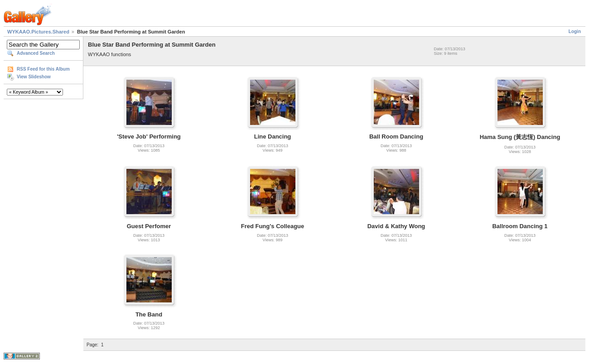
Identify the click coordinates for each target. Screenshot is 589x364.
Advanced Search (36, 53)
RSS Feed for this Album (43, 69)
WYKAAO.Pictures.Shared (38, 32)
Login (575, 31)
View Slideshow (34, 77)
